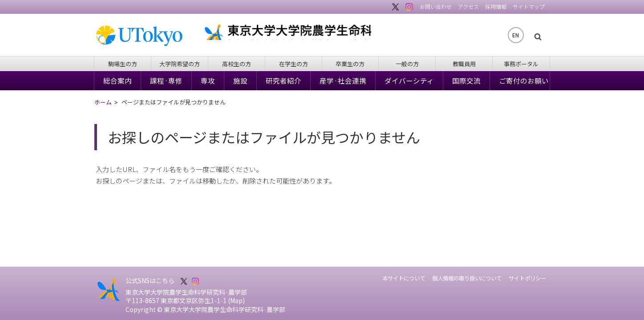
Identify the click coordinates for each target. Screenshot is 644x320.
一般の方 (407, 64)
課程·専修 (166, 80)
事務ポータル (521, 64)
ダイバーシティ (409, 80)
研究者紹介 (284, 80)
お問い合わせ (436, 6)
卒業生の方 (350, 64)
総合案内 (117, 80)
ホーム (103, 103)
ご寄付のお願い (524, 80)
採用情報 (496, 6)
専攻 (208, 80)
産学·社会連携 (343, 80)
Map (236, 300)
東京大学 (144, 36)
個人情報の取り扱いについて (467, 278)
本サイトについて (404, 278)
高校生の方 (237, 64)
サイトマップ (529, 6)
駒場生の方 (123, 64)
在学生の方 (294, 64)
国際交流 (466, 80)
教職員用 (464, 64)
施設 (240, 80)
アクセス (468, 6)
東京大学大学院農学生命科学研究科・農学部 (342, 35)
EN (516, 35)
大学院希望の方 (180, 64)
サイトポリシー (527, 278)
